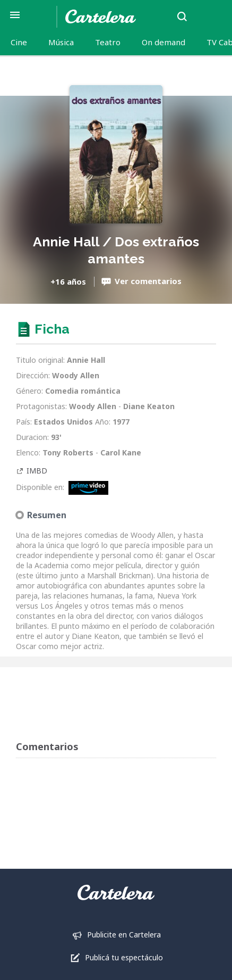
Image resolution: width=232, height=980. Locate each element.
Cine (19, 42)
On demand (164, 42)
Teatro (108, 42)
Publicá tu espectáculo (124, 957)
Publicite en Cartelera (124, 935)
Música (61, 42)
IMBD (37, 471)
